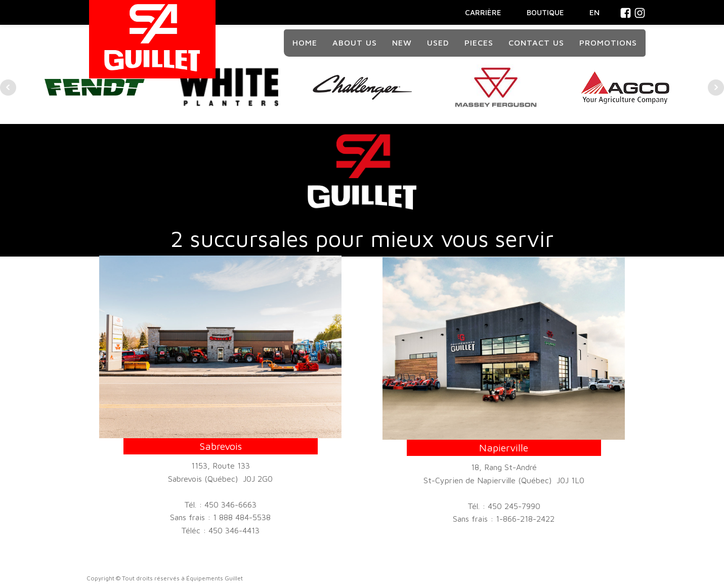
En (594, 12)
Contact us (536, 43)
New (402, 43)
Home (305, 43)
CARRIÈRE (483, 12)
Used (438, 43)
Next (716, 88)
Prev (8, 88)
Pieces (479, 43)
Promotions (608, 43)
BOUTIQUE (545, 12)
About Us (355, 43)
